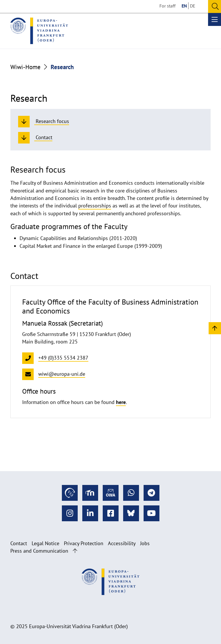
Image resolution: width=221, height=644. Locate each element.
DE (193, 6)
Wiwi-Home (25, 67)
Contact (19, 543)
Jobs (145, 543)
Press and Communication (39, 551)
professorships (95, 206)
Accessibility (122, 543)
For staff (167, 6)
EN (184, 6)
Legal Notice (45, 543)
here (121, 402)
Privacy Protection (84, 543)
